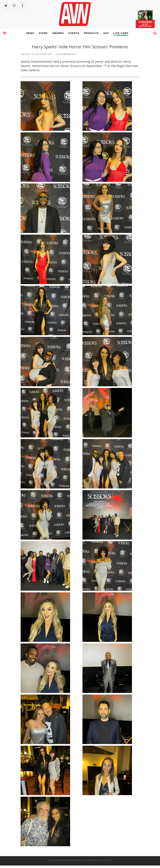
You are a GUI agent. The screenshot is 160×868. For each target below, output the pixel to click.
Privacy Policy (106, 860)
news (30, 33)
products (91, 33)
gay (106, 33)
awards (58, 33)
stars (43, 33)
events (74, 33)
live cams (121, 35)
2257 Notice (92, 860)
